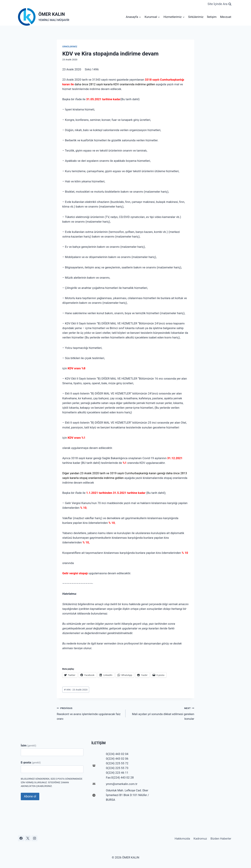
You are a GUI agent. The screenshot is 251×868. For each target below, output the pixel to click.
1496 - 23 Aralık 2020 (76, 690)
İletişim (212, 17)
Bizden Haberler (221, 839)
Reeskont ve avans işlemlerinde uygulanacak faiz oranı (90, 713)
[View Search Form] (219, 4)
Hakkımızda (182, 839)
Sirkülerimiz (196, 17)
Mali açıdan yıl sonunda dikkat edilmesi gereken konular (161, 713)
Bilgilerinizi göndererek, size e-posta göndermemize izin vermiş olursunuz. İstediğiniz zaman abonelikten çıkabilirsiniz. (52, 782)
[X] (28, 838)
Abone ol (30, 796)
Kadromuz (200, 839)
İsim (28, 745)
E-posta (31, 762)
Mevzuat (226, 17)
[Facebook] (21, 838)
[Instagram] (34, 838)
